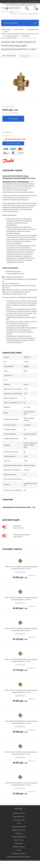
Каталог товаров (20, 23)
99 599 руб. (24, 732)
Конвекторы (19, 833)
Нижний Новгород (34, 2)
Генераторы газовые (19, 847)
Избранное (14, 14)
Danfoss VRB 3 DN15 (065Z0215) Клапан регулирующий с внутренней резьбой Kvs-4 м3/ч (21, 691)
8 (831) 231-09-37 (15, 12)
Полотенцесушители (19, 820)
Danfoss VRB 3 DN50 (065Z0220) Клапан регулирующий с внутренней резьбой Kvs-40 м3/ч (21, 722)
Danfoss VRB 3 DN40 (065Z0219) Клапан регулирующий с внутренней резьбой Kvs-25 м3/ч (21, 629)
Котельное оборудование (19, 827)
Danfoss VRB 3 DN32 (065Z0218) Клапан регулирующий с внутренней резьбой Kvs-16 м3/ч (21, 660)
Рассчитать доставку (13, 143)
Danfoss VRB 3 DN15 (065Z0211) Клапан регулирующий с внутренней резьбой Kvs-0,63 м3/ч (21, 599)
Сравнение (23, 14)
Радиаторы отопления (19, 830)
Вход (3, 12)
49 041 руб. (20, 112)
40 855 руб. (24, 577)
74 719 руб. (24, 670)
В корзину (13, 119)
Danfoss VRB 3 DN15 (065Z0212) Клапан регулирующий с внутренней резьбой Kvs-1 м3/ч (21, 753)
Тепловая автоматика (19, 813)
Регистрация (9, 12)
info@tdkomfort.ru (33, 14)
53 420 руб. (24, 794)
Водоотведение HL (19, 817)
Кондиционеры (19, 843)
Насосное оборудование (19, 837)
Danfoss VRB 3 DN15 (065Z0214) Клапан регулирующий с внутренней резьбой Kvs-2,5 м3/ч (21, 568)
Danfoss (26, 366)
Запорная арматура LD (19, 853)
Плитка (19, 850)
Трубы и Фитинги (19, 840)
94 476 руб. (24, 639)
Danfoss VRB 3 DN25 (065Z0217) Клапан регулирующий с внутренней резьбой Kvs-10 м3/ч (21, 784)
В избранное (7, 132)
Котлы (19, 823)
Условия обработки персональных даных (19, 857)
